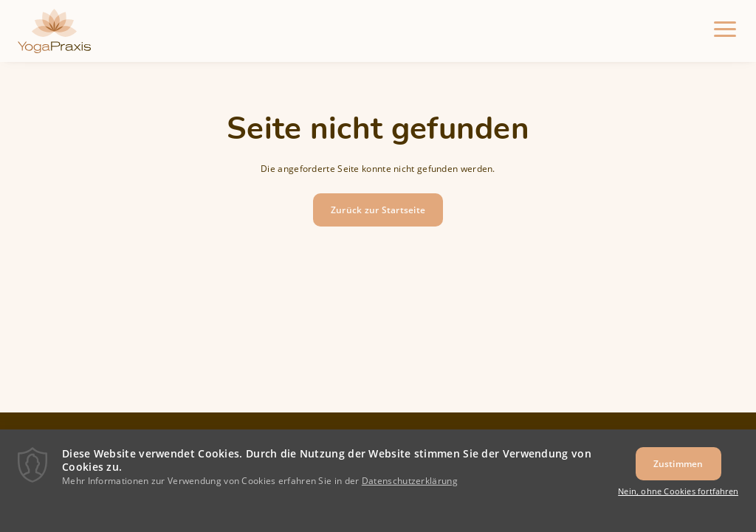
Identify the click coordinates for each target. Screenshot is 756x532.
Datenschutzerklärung (410, 488)
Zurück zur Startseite (378, 210)
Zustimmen (678, 471)
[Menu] (725, 31)
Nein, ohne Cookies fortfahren (678, 499)
